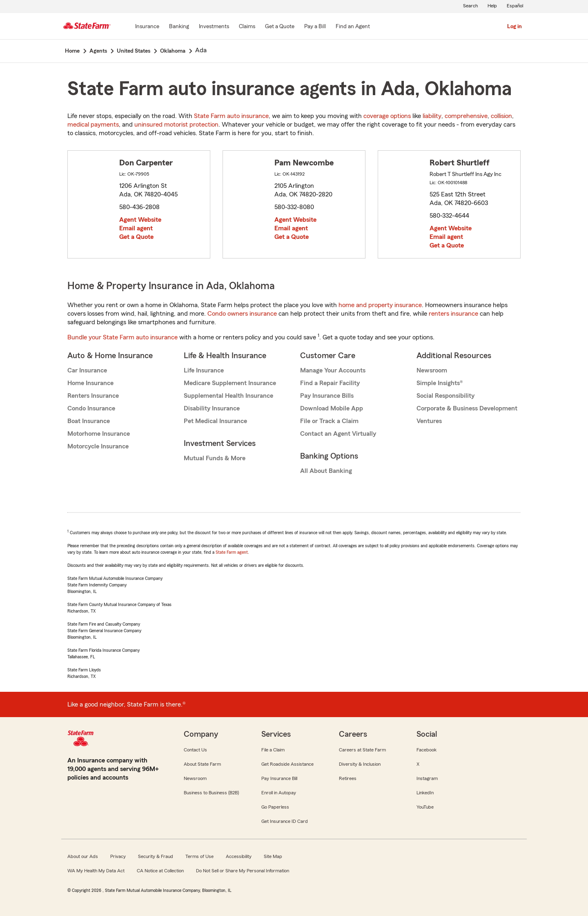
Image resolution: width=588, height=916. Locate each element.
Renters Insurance (93, 396)
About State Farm (202, 764)
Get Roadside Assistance (287, 764)
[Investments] (214, 27)
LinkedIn (425, 793)
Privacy (118, 856)
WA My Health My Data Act (96, 871)
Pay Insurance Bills (327, 396)
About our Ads (83, 856)
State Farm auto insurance (231, 116)
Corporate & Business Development (467, 408)
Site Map (273, 856)
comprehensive (466, 116)
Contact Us (195, 750)
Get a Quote (136, 237)
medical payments (93, 125)
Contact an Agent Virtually (338, 434)
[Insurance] (147, 27)
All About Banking (326, 471)
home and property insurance (380, 305)
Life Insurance (204, 370)
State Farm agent (232, 552)
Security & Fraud (156, 856)
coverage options (387, 116)
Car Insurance (87, 370)
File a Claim (273, 750)
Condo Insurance (91, 408)
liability (432, 116)
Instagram (427, 778)
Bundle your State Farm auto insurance (122, 337)
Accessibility (239, 856)
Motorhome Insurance (99, 434)
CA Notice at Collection (160, 871)
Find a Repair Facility (330, 383)
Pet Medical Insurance (215, 421)
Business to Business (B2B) (211, 793)
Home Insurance (90, 383)
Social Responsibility (445, 396)
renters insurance (453, 314)
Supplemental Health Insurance (228, 396)
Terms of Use (199, 856)
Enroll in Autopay (279, 793)
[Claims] (247, 27)
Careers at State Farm (362, 750)
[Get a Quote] (280, 27)
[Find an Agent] (353, 27)
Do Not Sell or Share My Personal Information (243, 871)
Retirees (348, 778)
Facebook (427, 750)
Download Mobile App (332, 408)
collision (501, 116)
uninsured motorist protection (176, 125)
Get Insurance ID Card (285, 821)
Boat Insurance (89, 421)
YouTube (425, 807)
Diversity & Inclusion (360, 764)
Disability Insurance (212, 408)
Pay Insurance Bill (279, 778)
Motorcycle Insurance (98, 446)
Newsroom (432, 370)
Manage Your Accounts (333, 370)
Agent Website (140, 220)
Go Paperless (275, 807)
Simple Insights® (440, 383)
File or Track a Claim (329, 421)
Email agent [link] (136, 228)
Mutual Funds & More (215, 458)
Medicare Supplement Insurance (230, 383)
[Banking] (179, 27)
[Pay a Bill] (315, 27)
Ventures (429, 421)
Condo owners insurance (242, 314)
